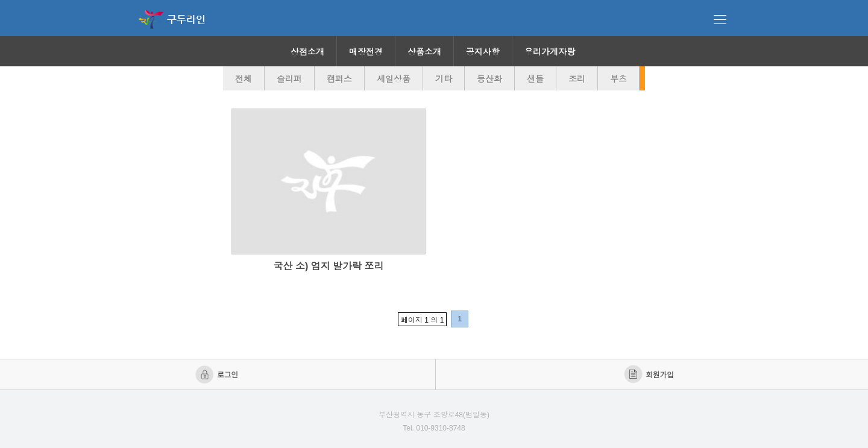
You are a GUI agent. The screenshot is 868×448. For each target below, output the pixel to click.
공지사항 (483, 52)
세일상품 (394, 79)
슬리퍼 (289, 79)
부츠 (618, 79)
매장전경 (366, 52)
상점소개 (307, 52)
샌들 (535, 79)
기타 (444, 79)
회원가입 (650, 374)
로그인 (218, 374)
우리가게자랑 (550, 52)
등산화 (489, 79)
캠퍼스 (339, 79)
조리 (577, 79)
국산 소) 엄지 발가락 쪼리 (328, 266)
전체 (244, 79)
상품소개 (424, 52)
